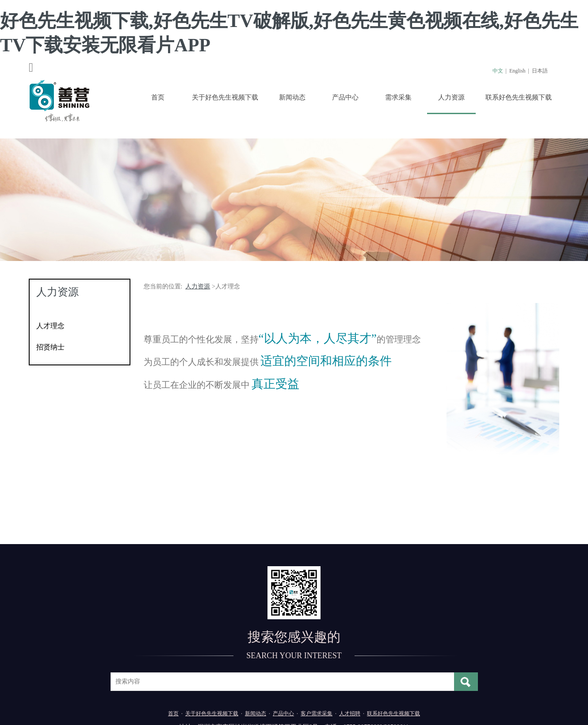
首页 (158, 97)
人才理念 (50, 326)
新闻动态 (292, 97)
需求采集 (398, 97)
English (517, 71)
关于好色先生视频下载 (225, 97)
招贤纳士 (50, 347)
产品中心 (345, 97)
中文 (498, 71)
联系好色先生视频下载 (519, 97)
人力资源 (451, 97)
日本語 (540, 71)
